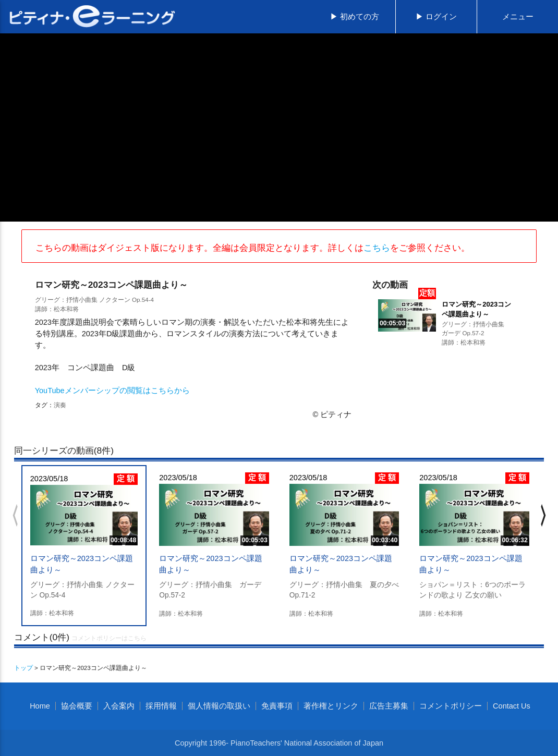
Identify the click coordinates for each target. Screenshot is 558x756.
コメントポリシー (451, 706)
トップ (23, 668)
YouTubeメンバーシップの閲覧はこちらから (112, 391)
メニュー (518, 17)
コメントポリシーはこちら (109, 638)
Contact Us (512, 706)
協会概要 (77, 706)
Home (40, 706)
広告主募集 (389, 706)
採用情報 (161, 706)
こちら (377, 248)
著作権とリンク (331, 706)
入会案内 (119, 706)
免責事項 (277, 706)
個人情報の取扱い (219, 706)
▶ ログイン (436, 17)
